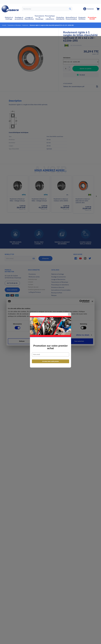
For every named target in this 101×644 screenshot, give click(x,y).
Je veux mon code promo (51, 343)
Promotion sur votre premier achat (50, 329)
